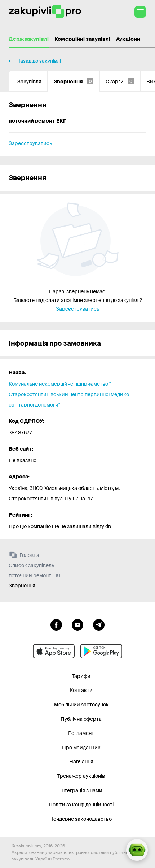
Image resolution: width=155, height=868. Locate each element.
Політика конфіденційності (81, 805)
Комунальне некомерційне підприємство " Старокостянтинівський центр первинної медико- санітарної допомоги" (70, 394)
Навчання (81, 762)
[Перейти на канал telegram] (99, 624)
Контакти (81, 690)
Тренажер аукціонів (81, 776)
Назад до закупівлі (39, 61)
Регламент (81, 733)
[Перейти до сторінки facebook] (56, 624)
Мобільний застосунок (81, 705)
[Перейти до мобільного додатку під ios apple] (54, 651)
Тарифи (81, 676)
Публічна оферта (81, 719)
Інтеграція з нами (81, 790)
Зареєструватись (30, 143)
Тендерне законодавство (81, 819)
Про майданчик (81, 748)
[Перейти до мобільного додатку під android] (101, 651)
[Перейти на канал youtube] (77, 624)
